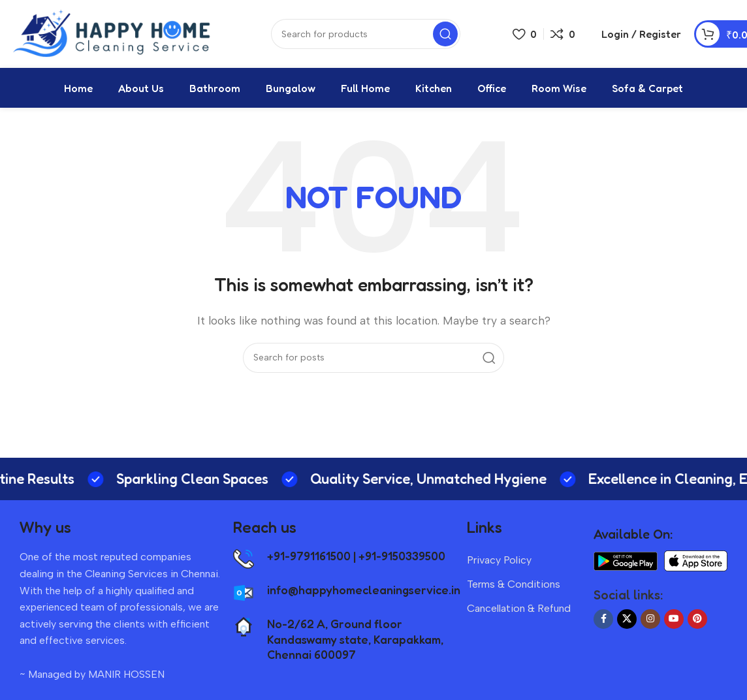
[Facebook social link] (603, 624)
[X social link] (627, 624)
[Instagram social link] (650, 624)
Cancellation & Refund (519, 613)
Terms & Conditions (514, 589)
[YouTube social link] (674, 624)
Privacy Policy (499, 565)
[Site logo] (114, 35)
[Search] (374, 362)
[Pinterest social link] (697, 624)
